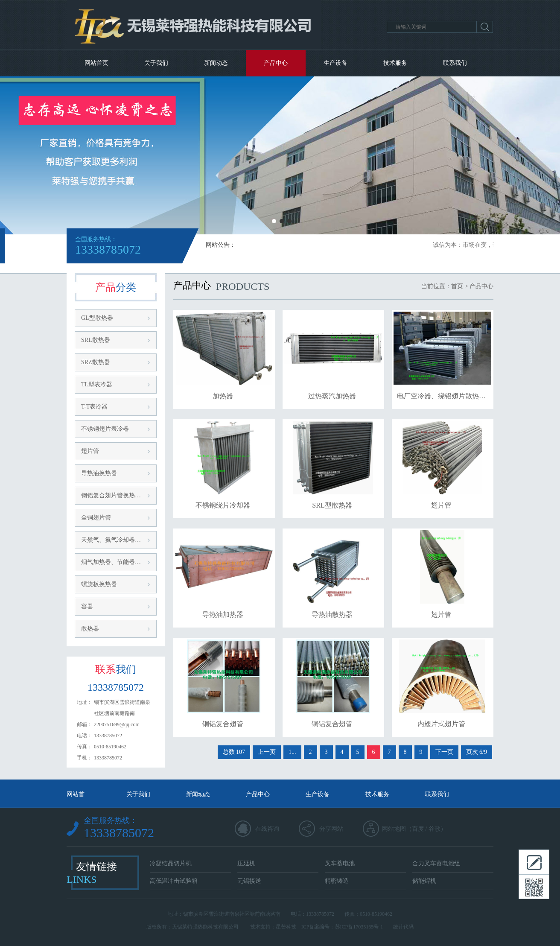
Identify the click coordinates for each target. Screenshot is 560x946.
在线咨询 (267, 829)
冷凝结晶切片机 (171, 863)
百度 (418, 829)
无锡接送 (249, 881)
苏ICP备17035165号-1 (359, 927)
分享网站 (331, 829)
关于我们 (156, 63)
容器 (87, 606)
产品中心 (276, 63)
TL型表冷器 (97, 384)
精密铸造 (337, 881)
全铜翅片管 (96, 518)
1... (292, 752)
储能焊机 (424, 881)
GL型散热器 (97, 318)
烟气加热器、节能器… (111, 562)
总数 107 (234, 752)
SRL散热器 (96, 340)
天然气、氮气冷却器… (111, 540)
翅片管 (90, 451)
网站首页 (96, 63)
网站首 (76, 794)
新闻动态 (216, 63)
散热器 (90, 629)
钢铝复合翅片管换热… (111, 495)
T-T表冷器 (94, 407)
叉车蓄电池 (340, 863)
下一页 (444, 752)
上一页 (267, 752)
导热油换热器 (99, 473)
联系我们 (455, 63)
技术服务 (395, 63)
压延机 (246, 863)
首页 (457, 286)
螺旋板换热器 (99, 584)
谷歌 (435, 829)
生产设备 (335, 63)
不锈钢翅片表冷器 (105, 429)
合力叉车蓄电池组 (436, 863)
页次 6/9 (477, 752)
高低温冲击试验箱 (174, 881)
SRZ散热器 (96, 362)
